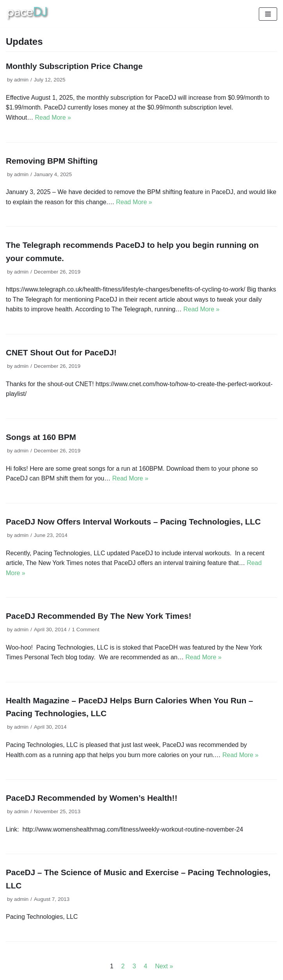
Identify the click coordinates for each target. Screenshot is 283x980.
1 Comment (86, 630)
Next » (164, 967)
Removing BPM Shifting (52, 161)
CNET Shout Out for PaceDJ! (61, 353)
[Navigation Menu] (268, 14)
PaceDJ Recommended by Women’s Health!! (92, 799)
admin (21, 80)
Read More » (53, 117)
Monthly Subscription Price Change (74, 66)
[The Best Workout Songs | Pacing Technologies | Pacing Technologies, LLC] (28, 14)
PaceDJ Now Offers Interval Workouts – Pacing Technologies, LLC (133, 522)
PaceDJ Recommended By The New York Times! (99, 617)
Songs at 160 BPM (41, 437)
